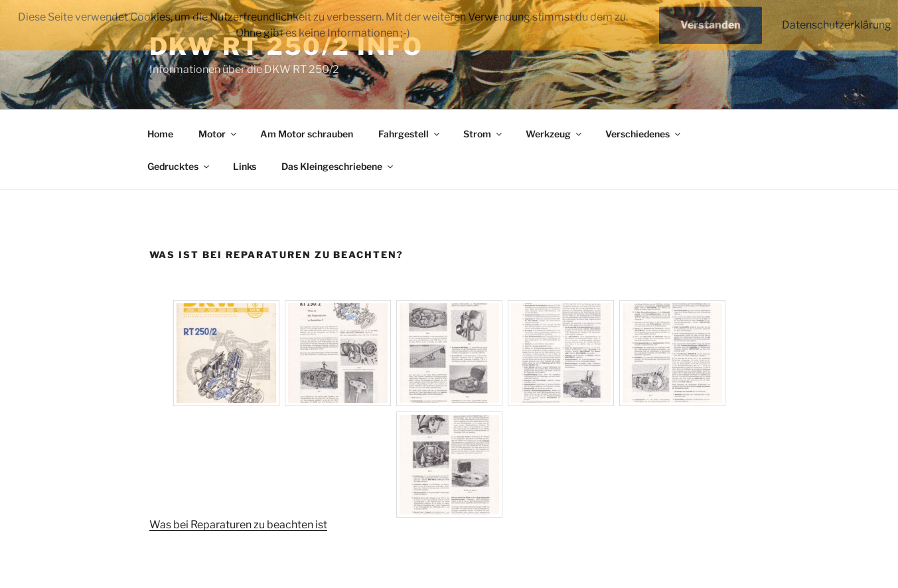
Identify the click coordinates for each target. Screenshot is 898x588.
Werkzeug (555, 134)
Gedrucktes (179, 166)
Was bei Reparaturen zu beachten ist (238, 525)
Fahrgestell (410, 134)
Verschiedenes (644, 134)
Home (160, 134)
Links (245, 166)
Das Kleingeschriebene (338, 166)
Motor (218, 134)
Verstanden (711, 25)
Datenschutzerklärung (837, 25)
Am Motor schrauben (307, 134)
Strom (484, 134)
